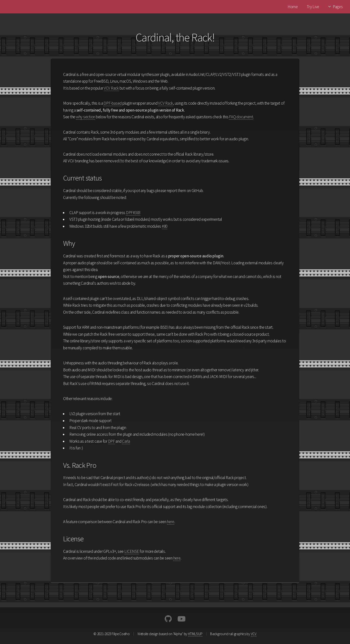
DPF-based (113, 103)
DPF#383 (133, 213)
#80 (165, 226)
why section (86, 117)
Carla (126, 441)
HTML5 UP (195, 634)
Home (293, 7)
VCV (254, 634)
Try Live (313, 7)
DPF (112, 441)
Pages (338, 7)
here (171, 522)
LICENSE (132, 551)
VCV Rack (111, 88)
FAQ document (241, 117)
